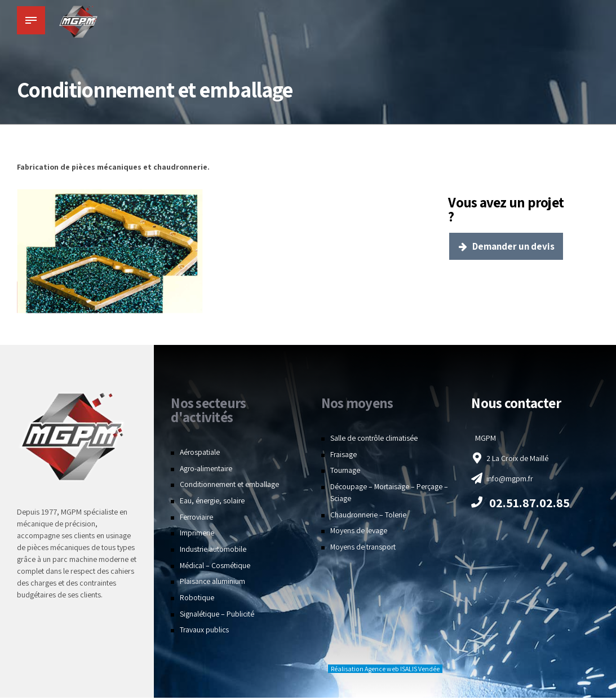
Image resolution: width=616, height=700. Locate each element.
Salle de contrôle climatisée (375, 441)
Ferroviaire (197, 520)
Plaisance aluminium (213, 584)
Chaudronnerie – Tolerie (369, 517)
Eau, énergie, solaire (213, 503)
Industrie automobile (213, 552)
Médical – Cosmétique (216, 568)
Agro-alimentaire (207, 471)
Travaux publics (205, 632)
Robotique (197, 600)
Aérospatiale (200, 455)
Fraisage (344, 457)
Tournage (345, 473)
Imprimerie (198, 535)
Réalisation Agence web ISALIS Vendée (385, 672)
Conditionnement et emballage (229, 487)
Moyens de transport (364, 550)
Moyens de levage (359, 533)
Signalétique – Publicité (217, 617)
